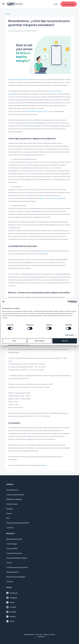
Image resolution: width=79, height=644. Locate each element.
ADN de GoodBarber (14, 499)
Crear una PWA (12, 548)
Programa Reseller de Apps (17, 558)
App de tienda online (14, 539)
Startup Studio (12, 504)
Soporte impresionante (15, 495)
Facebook (12, 593)
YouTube (11, 607)
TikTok (10, 621)
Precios (9, 563)
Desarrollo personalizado (16, 577)
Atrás (8, 14)
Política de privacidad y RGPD (18, 523)
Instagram (12, 598)
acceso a (53, 198)
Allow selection (39, 341)
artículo (32, 120)
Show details (69, 335)
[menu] (4, 4)
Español (42, 637)
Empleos (10, 509)
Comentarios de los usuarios (17, 567)
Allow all (65, 341)
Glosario (10, 581)
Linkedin (11, 612)
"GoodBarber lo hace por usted (37, 111)
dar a (41, 198)
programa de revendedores (19, 79)
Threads (11, 617)
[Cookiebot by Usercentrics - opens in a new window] (69, 302)
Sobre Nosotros (12, 490)
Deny (14, 341)
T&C (8, 518)
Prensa (9, 513)
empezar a (43, 251)
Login (56, 4)
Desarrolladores (12, 572)
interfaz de (62, 198)
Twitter (11, 602)
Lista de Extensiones (14, 553)
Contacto (10, 528)
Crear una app (12, 544)
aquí (45, 465)
